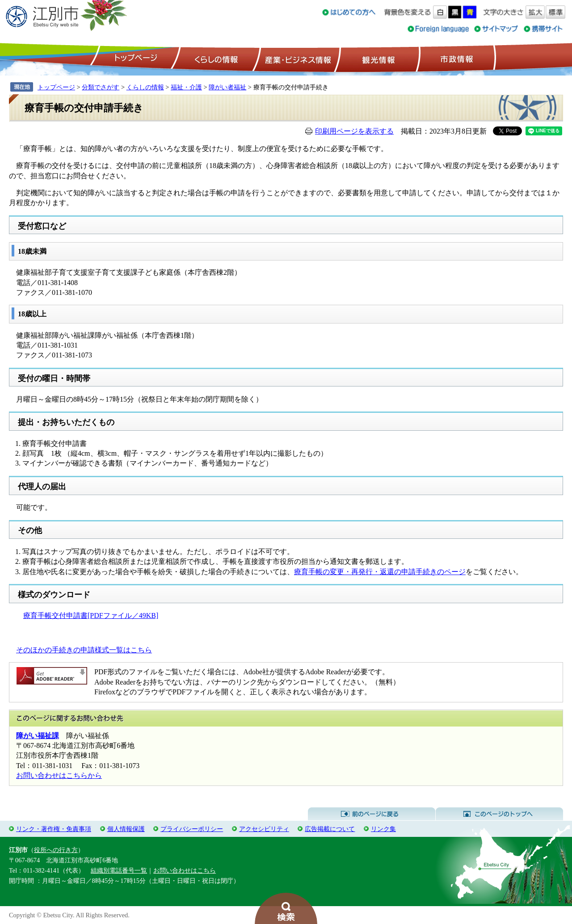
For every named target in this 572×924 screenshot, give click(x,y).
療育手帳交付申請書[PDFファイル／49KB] (91, 615)
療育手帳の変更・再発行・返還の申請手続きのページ (380, 572)
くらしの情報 (215, 59)
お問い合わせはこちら (185, 870)
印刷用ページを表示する (354, 131)
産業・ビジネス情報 (296, 59)
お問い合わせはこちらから (59, 775)
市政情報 (456, 59)
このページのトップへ (499, 814)
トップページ (135, 59)
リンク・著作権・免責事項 (54, 829)
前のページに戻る (372, 814)
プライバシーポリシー (192, 829)
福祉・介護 (186, 87)
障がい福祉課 (38, 736)
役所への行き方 (56, 850)
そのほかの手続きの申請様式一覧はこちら (84, 650)
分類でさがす (101, 87)
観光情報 (377, 59)
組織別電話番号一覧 (119, 870)
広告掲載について (330, 829)
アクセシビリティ (264, 829)
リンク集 (383, 829)
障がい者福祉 (227, 87)
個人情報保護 (126, 829)
